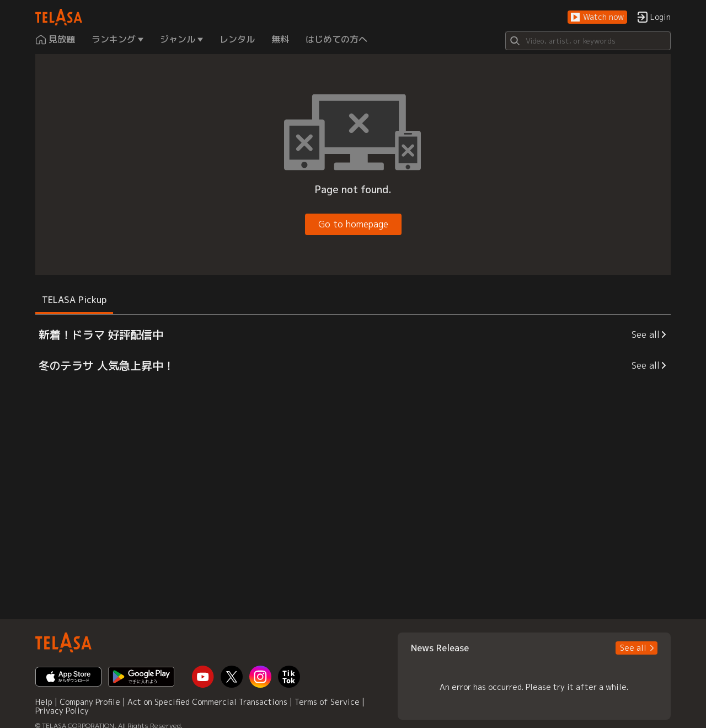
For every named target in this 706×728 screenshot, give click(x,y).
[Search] (588, 41)
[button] (597, 17)
